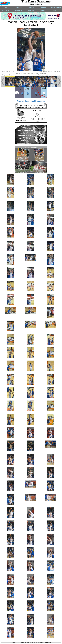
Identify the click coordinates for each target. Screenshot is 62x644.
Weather (31, 10)
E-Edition (31, 8)
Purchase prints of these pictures (49, 75)
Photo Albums (56, 8)
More (55, 10)
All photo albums (8, 75)
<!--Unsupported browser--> (31, 160)
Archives (43, 8)
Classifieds (19, 10)
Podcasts (6, 10)
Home (6, 8)
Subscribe (19, 8)
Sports (43, 10)
